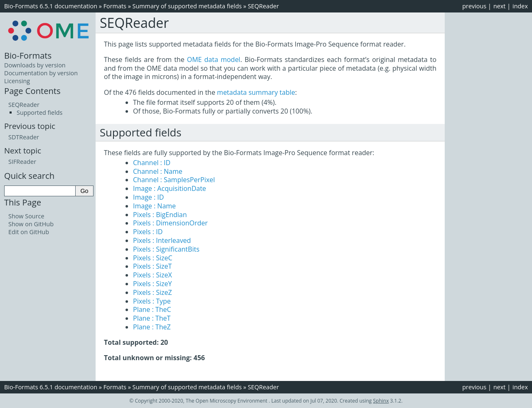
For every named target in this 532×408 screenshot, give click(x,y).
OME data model (214, 59)
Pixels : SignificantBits (166, 249)
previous (474, 6)
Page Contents (32, 91)
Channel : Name (158, 171)
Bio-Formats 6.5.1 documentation (51, 6)
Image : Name (154, 206)
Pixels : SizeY (152, 284)
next (500, 6)
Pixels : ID (148, 232)
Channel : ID (152, 163)
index (520, 6)
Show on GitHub (31, 224)
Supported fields (39, 113)
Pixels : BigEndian (160, 215)
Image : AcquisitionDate (170, 188)
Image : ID (148, 197)
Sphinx (381, 401)
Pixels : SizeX (153, 275)
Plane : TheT (152, 318)
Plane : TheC (152, 309)
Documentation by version (41, 73)
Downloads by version (35, 65)
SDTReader (24, 137)
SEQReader (263, 6)
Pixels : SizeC (153, 258)
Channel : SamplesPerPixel (174, 180)
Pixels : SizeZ (153, 292)
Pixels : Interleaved (162, 240)
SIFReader (22, 162)
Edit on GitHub (29, 232)
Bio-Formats (28, 55)
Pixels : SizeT (152, 266)
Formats (115, 6)
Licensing (17, 81)
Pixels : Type (152, 301)
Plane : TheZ (152, 327)
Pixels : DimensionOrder (170, 223)
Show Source (26, 216)
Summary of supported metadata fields (187, 6)
